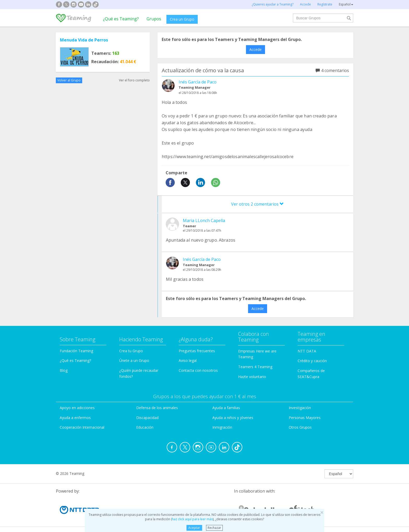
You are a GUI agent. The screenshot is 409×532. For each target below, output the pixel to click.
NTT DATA (307, 351)
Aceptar (194, 528)
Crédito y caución (312, 361)
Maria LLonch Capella (204, 220)
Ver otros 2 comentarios (257, 204)
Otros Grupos (300, 427)
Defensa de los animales (157, 408)
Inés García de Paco (198, 82)
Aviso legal (188, 360)
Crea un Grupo (182, 19)
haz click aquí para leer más (192, 519)
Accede (255, 49)
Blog (64, 370)
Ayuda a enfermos (75, 418)
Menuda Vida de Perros (84, 40)
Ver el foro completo (134, 80)
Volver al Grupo (69, 80)
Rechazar (214, 528)
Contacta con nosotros (198, 370)
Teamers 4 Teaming (255, 367)
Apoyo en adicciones (77, 408)
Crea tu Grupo (131, 351)
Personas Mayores (305, 418)
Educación (145, 427)
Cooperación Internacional (82, 427)
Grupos (154, 19)
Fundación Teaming (76, 351)
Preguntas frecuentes (197, 351)
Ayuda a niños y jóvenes (233, 418)
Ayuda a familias (226, 408)
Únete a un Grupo (134, 360)
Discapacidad (147, 418)
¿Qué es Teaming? (121, 19)
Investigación (300, 408)
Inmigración (222, 427)
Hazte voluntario (252, 377)
